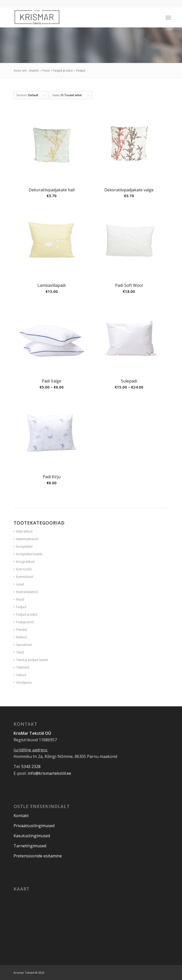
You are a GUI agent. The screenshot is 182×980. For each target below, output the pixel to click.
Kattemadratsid (27, 539)
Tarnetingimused (30, 846)
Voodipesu (24, 682)
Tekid (20, 652)
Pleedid (21, 630)
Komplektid (24, 547)
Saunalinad (24, 645)
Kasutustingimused (32, 836)
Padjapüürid (25, 622)
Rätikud (21, 637)
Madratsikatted (27, 592)
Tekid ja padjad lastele (32, 660)
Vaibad (21, 675)
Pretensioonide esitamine (38, 856)
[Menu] (168, 17)
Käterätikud (24, 531)
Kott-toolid (24, 569)
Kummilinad (25, 577)
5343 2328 (31, 766)
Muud (20, 599)
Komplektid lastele (29, 554)
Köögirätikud (25, 562)
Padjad (21, 607)
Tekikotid (23, 667)
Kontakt (21, 816)
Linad (20, 584)
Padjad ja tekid (27, 615)
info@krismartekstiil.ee (49, 773)
